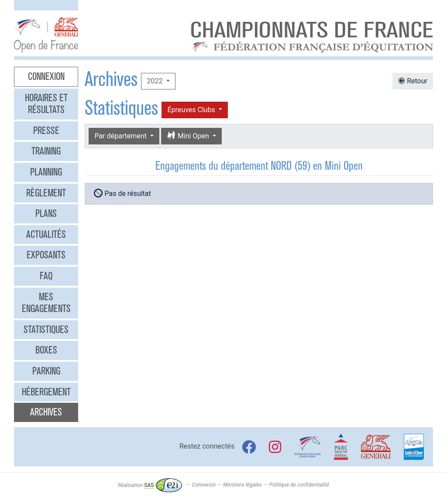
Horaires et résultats (46, 104)
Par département (121, 136)
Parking (46, 371)
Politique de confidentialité (299, 485)
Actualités (46, 234)
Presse (46, 130)
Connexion (46, 76)
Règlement (46, 193)
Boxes (46, 350)
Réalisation (150, 485)
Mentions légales (242, 485)
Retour (413, 81)
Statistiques (46, 329)
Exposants (46, 255)
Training (46, 151)
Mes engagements (46, 303)
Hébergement (46, 392)
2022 (155, 81)
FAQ (46, 276)
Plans (46, 213)
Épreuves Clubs (192, 110)
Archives (46, 412)
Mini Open (189, 136)
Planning (46, 172)
